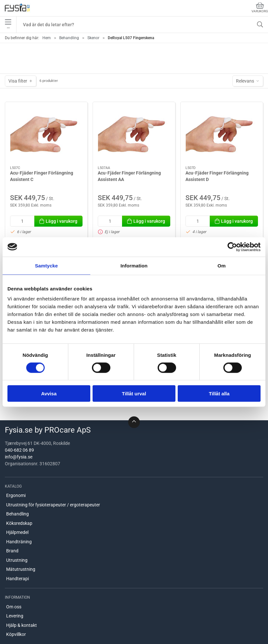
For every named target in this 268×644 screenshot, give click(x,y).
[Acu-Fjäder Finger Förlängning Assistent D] (222, 134)
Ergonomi (16, 495)
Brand (12, 551)
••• (8, 25)
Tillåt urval (134, 394)
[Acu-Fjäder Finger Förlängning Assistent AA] (134, 134)
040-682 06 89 (19, 450)
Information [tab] (134, 265)
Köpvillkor (16, 634)
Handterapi (17, 579)
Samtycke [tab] (46, 265)
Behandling (69, 38)
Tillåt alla (219, 394)
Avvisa (49, 394)
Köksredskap (19, 523)
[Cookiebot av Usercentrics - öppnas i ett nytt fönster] (232, 247)
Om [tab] (222, 265)
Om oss (14, 607)
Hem (47, 38)
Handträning (19, 542)
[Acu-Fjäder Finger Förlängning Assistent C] (46, 134)
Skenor (93, 38)
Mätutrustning (21, 569)
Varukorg (260, 8)
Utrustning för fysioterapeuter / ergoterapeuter (53, 505)
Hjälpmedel (17, 532)
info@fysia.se (19, 457)
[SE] (17, 8)
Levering (15, 616)
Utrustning (17, 560)
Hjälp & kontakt (22, 625)
